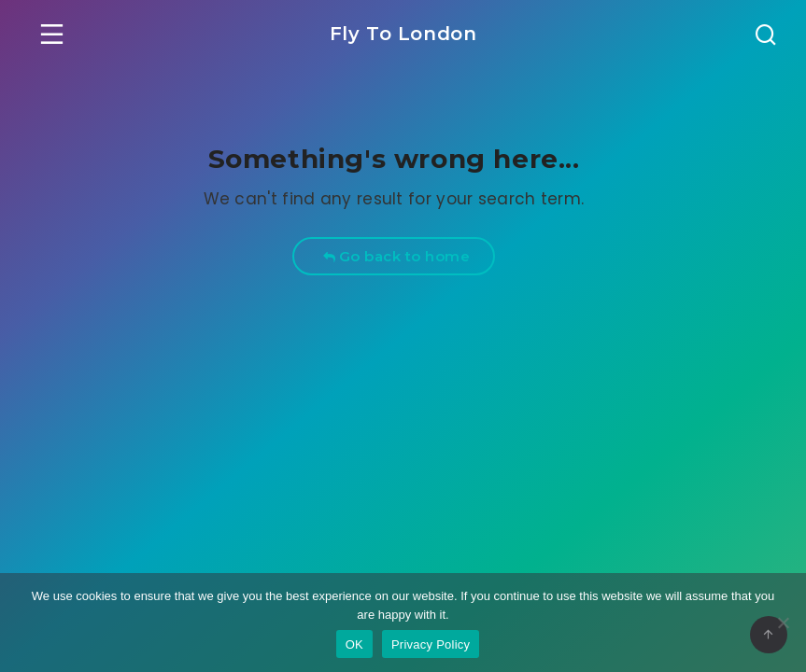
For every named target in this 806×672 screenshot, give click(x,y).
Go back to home (396, 256)
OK (354, 644)
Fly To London (403, 34)
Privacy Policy (431, 644)
